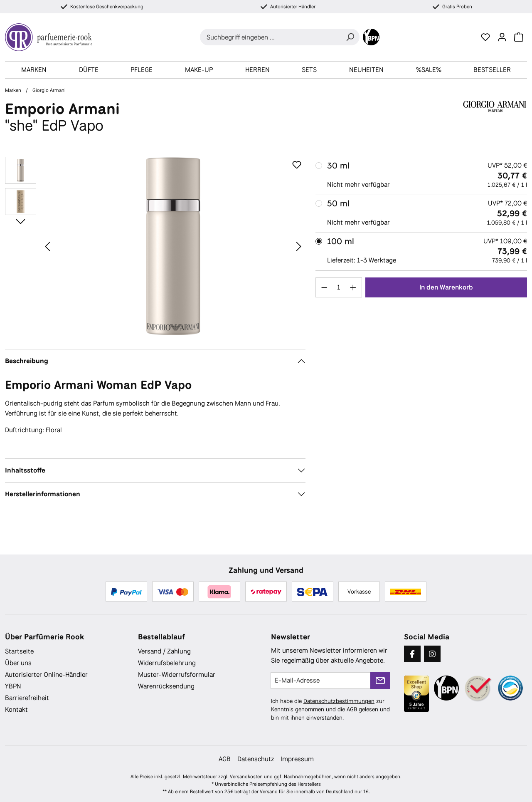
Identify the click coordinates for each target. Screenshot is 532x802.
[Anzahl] (339, 287)
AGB (352, 709)
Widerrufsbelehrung (167, 663)
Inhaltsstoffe (25, 470)
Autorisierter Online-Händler (46, 675)
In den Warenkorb (446, 287)
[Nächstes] (299, 246)
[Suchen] (350, 37)
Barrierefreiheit (27, 698)
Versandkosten (246, 777)
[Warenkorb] (519, 37)
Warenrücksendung (166, 686)
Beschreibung (27, 361)
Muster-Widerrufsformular (177, 675)
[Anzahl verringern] (324, 287)
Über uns (18, 663)
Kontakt (16, 709)
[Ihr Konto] (502, 37)
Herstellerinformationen (43, 494)
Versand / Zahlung (164, 651)
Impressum (297, 759)
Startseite (19, 651)
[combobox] (270, 37)
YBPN (13, 686)
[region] (155, 246)
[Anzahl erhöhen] (353, 287)
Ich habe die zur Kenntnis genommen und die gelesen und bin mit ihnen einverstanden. (330, 709)
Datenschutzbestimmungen (339, 701)
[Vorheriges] (47, 246)
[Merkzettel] (485, 37)
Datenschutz (256, 759)
